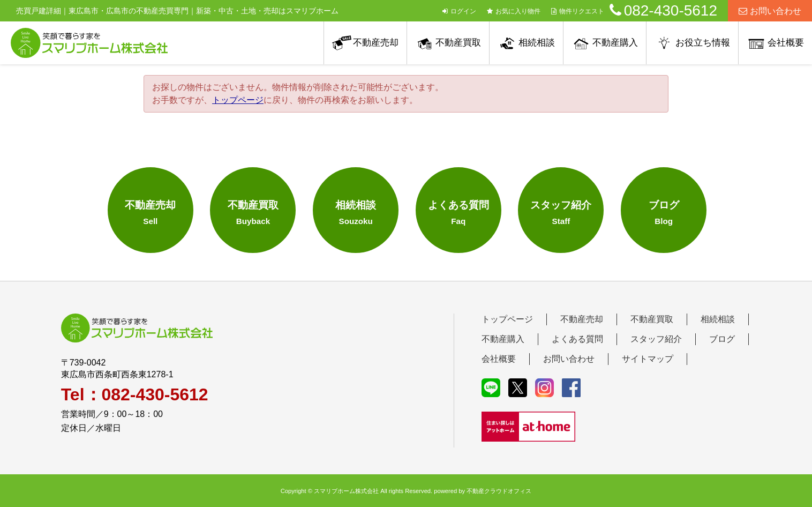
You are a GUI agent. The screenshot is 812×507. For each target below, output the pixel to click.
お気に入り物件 (514, 11)
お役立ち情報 (703, 43)
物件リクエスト (578, 11)
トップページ (238, 100)
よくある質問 (577, 339)
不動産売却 (376, 43)
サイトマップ (648, 359)
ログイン (459, 11)
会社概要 (786, 43)
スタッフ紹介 (656, 339)
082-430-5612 (663, 10)
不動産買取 (458, 43)
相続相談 (537, 43)
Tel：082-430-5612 (135, 394)
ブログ (722, 339)
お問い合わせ (770, 11)
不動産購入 (615, 43)
